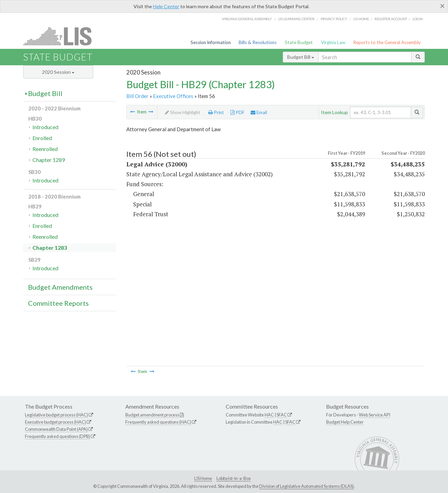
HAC (269, 415)
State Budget (299, 42)
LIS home (361, 19)
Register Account (391, 19)
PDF (237, 112)
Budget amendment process (152, 415)
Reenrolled (45, 149)
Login (418, 19)
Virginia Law (333, 42)
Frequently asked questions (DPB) (58, 436)
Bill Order (137, 96)
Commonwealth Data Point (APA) (56, 429)
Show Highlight (183, 112)
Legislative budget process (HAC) (57, 415)
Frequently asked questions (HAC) (158, 422)
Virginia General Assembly (247, 19)
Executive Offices (173, 96)
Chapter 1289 (49, 160)
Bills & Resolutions (258, 42)
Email (259, 112)
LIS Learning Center (296, 19)
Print (216, 112)
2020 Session (58, 72)
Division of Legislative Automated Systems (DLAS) (306, 486)
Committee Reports (58, 303)
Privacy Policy (334, 19)
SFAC (282, 415)
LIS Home (203, 478)
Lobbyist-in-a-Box (234, 478)
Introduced (45, 127)
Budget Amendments (60, 287)
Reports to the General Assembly (387, 42)
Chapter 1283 (50, 248)
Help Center (166, 6)
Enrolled (42, 138)
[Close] (442, 6)
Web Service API (375, 415)
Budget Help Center (345, 422)
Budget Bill (301, 57)
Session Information (211, 42)
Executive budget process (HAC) (55, 422)
